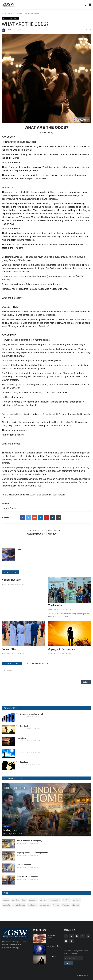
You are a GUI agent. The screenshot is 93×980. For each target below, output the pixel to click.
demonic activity (54, 900)
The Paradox (55, 605)
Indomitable (21, 738)
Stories (6, 826)
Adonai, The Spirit (12, 580)
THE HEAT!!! (53, 534)
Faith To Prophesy (24, 865)
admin (6, 30)
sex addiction (45, 905)
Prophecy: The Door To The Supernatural (32, 853)
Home (4, 13)
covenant (77, 900)
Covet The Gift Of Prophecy (27, 877)
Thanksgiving (32, 905)
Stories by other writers (16, 13)
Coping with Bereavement (62, 649)
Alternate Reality (53, 946)
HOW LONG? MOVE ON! (35, 534)
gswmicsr (15, 900)
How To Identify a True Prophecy (29, 841)
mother (43, 900)
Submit (86, 682)
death (24, 900)
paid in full (7, 905)
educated (75, 905)
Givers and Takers (51, 936)
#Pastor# (66, 905)
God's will (67, 900)
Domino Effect (10, 649)
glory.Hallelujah (19, 905)
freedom (6, 900)
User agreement (83, 975)
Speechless (52, 957)
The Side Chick (22, 726)
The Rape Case (22, 762)
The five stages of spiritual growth (30, 714)
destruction (33, 900)
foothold (56, 905)
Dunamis (20, 750)
